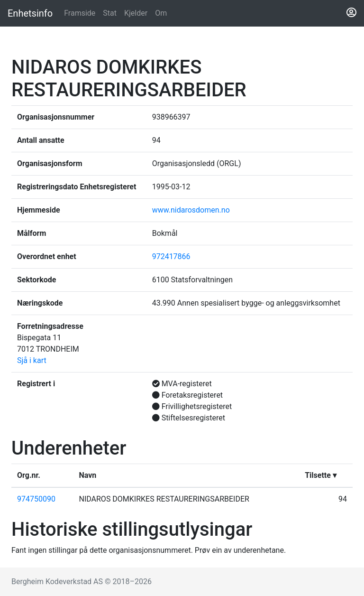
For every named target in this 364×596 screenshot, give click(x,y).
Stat (110, 13)
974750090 (36, 499)
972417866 (171, 256)
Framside (82, 12)
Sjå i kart (32, 360)
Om (161, 13)
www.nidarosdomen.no (191, 210)
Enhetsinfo (30, 13)
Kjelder (136, 13)
